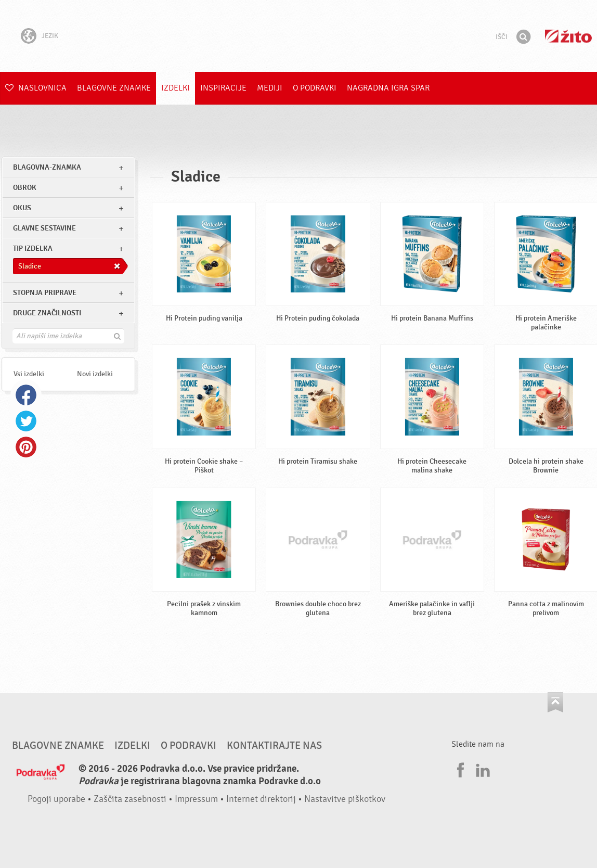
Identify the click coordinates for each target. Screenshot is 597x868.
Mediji (270, 88)
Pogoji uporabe (56, 799)
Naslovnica (36, 88)
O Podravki (315, 88)
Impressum (196, 799)
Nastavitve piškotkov (345, 799)
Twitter (26, 421)
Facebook (26, 395)
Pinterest (26, 447)
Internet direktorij (261, 799)
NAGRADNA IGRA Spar (388, 88)
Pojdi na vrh (555, 702)
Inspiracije (223, 88)
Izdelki (176, 88)
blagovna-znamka (47, 167)
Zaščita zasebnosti (130, 799)
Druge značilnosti (47, 313)
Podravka (298, 36)
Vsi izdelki (29, 374)
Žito (568, 36)
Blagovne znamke (114, 88)
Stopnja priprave (45, 293)
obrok (25, 188)
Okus (22, 208)
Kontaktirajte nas (274, 746)
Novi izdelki (95, 374)
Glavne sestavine (44, 228)
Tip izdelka (33, 248)
